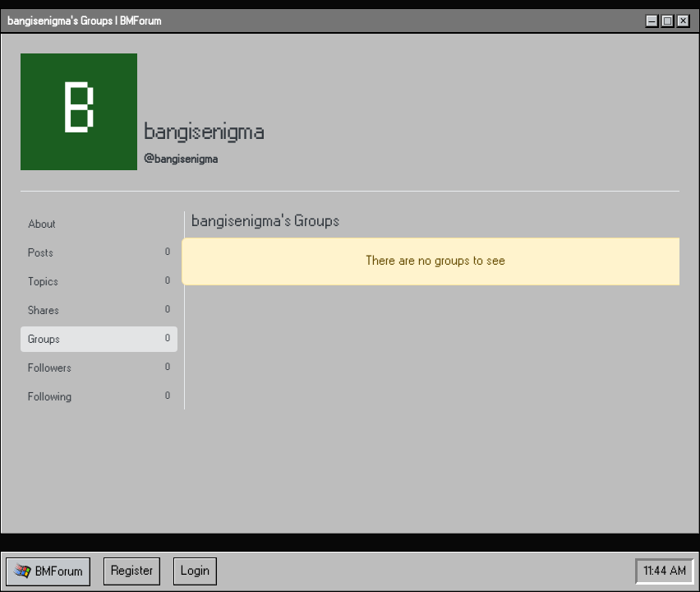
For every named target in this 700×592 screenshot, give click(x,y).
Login (195, 571)
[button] (48, 572)
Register (132, 571)
